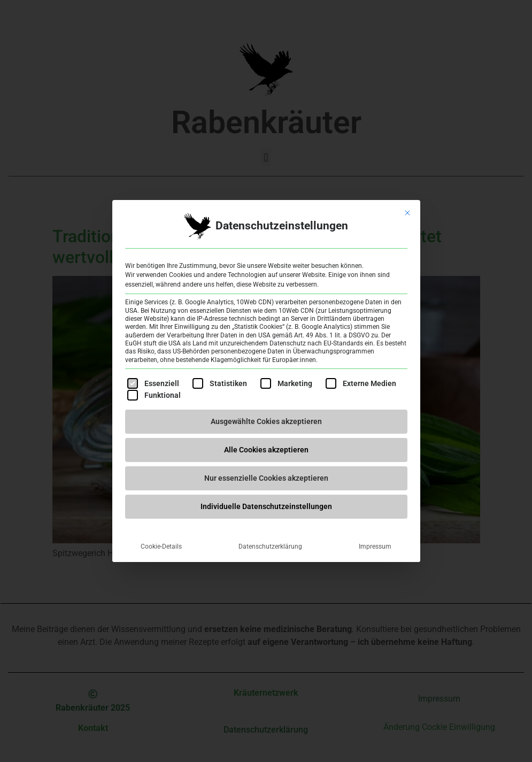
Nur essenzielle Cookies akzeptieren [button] (266, 478)
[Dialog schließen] (407, 213)
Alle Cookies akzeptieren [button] (266, 450)
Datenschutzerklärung (270, 547)
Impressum (375, 547)
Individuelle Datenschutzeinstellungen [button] (266, 506)
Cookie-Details (161, 547)
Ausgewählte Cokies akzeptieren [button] (266, 421)
